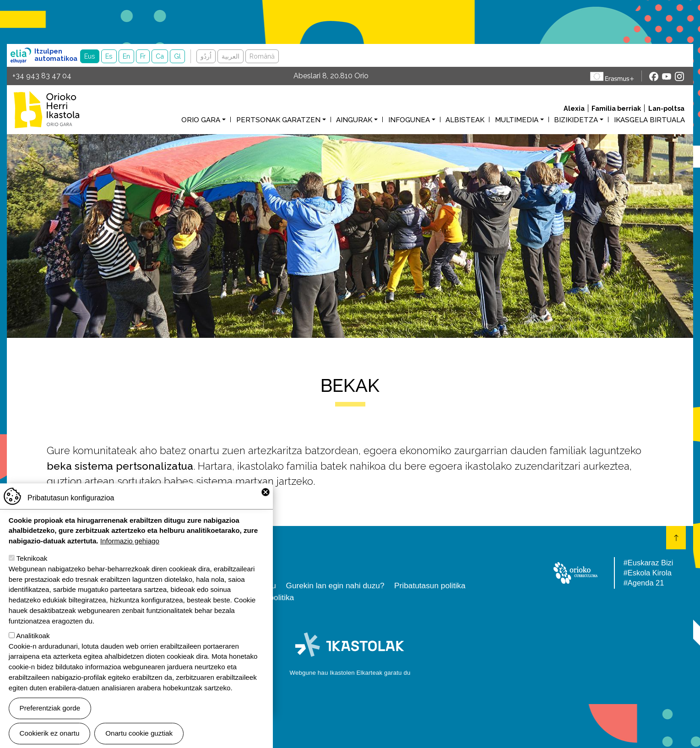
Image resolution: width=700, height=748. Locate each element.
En (126, 56)
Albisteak (465, 120)
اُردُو (206, 56)
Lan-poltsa (666, 108)
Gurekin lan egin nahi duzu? (335, 585)
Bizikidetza (576, 120)
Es (109, 56)
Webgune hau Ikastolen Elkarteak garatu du (350, 673)
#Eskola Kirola (648, 573)
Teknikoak (32, 570)
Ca (160, 56)
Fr (143, 56)
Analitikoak (33, 647)
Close (266, 504)
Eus (90, 56)
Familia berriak (616, 108)
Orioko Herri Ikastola (46, 110)
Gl (177, 56)
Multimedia (517, 120)
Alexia (574, 108)
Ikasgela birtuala (649, 120)
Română (262, 56)
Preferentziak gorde (50, 720)
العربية (231, 56)
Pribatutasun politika (430, 585)
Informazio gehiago (130, 553)
